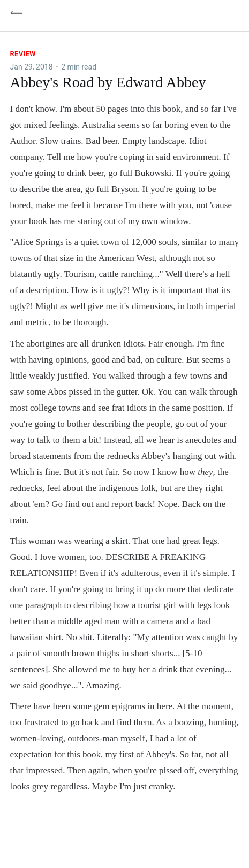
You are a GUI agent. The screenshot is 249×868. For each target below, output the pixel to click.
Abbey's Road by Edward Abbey (108, 82)
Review (23, 54)
